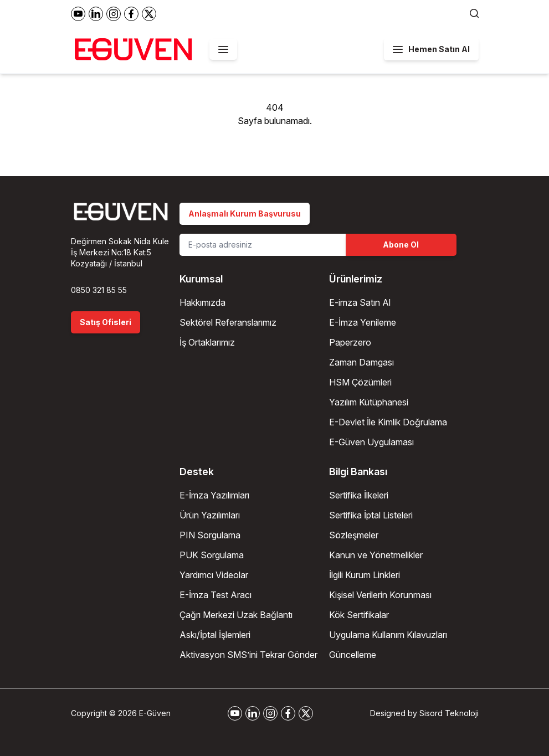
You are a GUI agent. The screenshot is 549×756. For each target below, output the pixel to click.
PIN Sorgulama (210, 535)
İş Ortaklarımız (207, 342)
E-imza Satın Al (360, 302)
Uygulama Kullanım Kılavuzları (388, 635)
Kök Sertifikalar (359, 615)
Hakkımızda (202, 302)
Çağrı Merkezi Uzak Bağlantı (236, 615)
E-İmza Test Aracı (216, 595)
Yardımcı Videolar (214, 575)
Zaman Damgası (361, 362)
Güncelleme (353, 655)
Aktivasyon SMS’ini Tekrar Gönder (248, 655)
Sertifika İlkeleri (359, 495)
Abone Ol (401, 245)
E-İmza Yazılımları (214, 495)
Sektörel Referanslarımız (228, 322)
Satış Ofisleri (106, 322)
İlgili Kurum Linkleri (365, 575)
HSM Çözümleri (360, 382)
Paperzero (350, 342)
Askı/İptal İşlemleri (215, 635)
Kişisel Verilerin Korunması (380, 595)
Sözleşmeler (354, 535)
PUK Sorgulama (212, 555)
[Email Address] (263, 245)
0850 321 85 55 (99, 290)
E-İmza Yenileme (363, 322)
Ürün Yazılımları (210, 515)
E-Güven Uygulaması (371, 442)
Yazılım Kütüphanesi (369, 402)
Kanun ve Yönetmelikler (376, 555)
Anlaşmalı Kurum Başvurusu (245, 214)
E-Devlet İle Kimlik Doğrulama (388, 422)
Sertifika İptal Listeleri (371, 515)
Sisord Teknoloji (449, 713)
